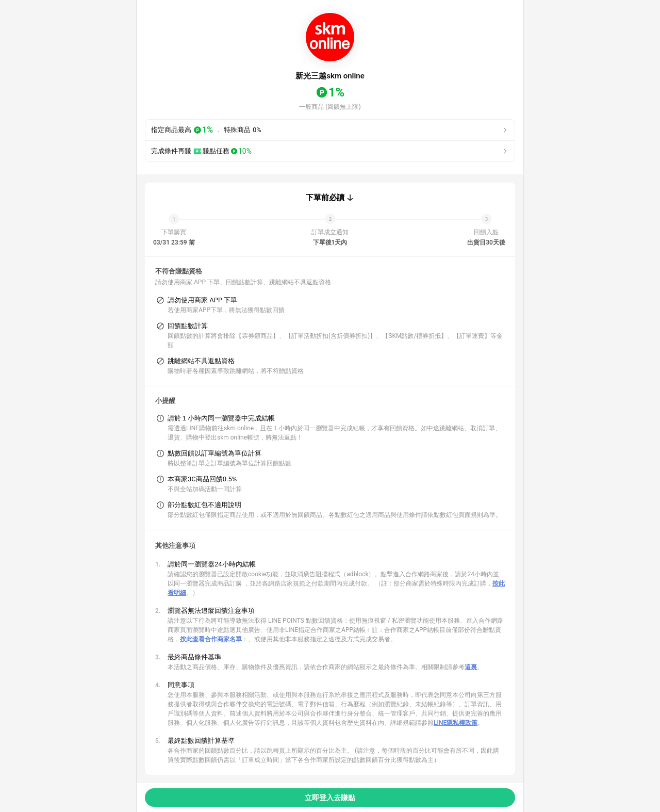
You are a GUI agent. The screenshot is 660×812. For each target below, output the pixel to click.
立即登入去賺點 (330, 798)
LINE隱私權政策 (456, 723)
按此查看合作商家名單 (211, 639)
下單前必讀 (325, 198)
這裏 (471, 667)
